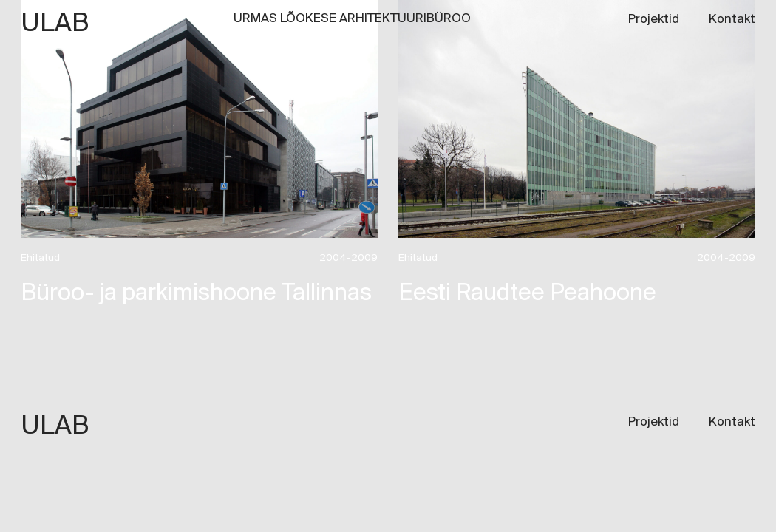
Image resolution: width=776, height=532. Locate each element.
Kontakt (732, 20)
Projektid (654, 20)
